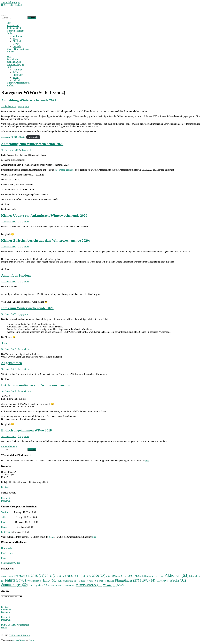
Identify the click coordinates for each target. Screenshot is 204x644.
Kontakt (5, 487)
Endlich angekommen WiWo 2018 (26, 430)
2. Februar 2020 (9, 222)
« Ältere (9, 446)
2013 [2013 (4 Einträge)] (18, 576)
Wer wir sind (13, 25)
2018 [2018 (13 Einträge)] (76, 576)
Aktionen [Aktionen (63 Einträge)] (177, 575)
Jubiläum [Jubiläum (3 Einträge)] (83, 581)
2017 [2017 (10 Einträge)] (64, 576)
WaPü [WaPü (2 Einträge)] (72, 585)
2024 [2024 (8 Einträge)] (142, 576)
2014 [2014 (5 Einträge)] (26, 576)
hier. (147, 461)
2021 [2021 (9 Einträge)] (111, 576)
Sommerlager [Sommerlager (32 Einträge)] (15, 585)
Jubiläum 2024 (14, 28)
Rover (16, 44)
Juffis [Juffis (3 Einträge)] (93, 581)
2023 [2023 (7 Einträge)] (132, 576)
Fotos (4, 558)
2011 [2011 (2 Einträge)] (4, 576)
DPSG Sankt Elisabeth (12, 5)
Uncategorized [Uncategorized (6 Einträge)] (38, 585)
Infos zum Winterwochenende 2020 (27, 308)
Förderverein (7, 553)
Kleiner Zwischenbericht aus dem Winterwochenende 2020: (46, 240)
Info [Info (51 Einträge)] (50, 580)
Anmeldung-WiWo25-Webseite (13, 137)
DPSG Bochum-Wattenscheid (15, 625)
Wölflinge (18, 36)
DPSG (4, 627)
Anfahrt (11, 52)
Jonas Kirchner (25, 349)
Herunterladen (33, 137)
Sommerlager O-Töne (11, 563)
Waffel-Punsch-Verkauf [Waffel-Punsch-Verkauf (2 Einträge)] (58, 585)
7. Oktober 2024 (9, 106)
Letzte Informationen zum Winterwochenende (36, 385)
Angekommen (12, 363)
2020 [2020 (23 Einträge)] (99, 576)
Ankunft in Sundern (16, 275)
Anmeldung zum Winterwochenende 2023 (32, 144)
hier (94, 537)
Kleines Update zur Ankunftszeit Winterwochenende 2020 (44, 215)
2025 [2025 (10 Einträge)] (153, 576)
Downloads (6, 548)
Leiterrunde (7, 532)
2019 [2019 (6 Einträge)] (87, 576)
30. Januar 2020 (9, 314)
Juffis (15, 39)
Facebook (6, 498)
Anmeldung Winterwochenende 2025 (29, 100)
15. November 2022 (10, 150)
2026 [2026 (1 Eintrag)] (162, 576)
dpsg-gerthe (24, 106)
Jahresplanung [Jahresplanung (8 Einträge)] (68, 581)
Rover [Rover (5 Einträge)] (167, 581)
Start (9, 23)
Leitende (17, 46)
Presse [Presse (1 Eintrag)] (159, 581)
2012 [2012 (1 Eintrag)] (11, 576)
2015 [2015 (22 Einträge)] (38, 576)
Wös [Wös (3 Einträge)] (120, 585)
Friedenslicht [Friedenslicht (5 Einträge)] (34, 581)
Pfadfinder (18, 41)
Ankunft (7, 343)
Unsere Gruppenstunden (18, 49)
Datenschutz (7, 612)
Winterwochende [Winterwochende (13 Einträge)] (89, 585)
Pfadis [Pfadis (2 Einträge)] (111, 581)
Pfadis (4, 522)
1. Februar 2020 (9, 247)
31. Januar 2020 (9, 282)
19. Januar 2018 (9, 436)
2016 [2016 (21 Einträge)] (52, 576)
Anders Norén (19, 640)
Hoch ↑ (32, 640)
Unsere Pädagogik (15, 31)
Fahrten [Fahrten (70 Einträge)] (15, 580)
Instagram (6, 501)
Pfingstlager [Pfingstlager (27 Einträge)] (127, 580)
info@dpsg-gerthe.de (65, 170)
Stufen (10, 33)
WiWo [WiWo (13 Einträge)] (110, 585)
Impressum (6, 610)
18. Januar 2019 (9, 369)
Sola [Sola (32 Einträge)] (179, 580)
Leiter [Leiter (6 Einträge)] (102, 581)
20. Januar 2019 (9, 349)
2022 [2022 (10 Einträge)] (122, 576)
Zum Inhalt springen (11, 2)
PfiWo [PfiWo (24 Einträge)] (147, 580)
